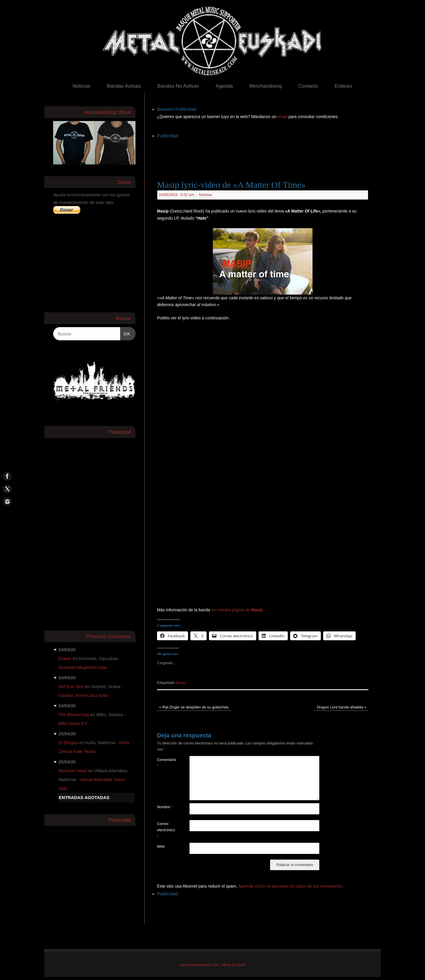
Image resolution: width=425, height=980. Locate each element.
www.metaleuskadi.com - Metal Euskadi (212, 965)
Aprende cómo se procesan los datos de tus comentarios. (291, 886)
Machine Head (73, 771)
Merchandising (265, 86)
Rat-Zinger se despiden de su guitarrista (194, 707)
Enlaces (344, 86)
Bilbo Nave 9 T (73, 723)
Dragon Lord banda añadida (341, 707)
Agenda (224, 86)
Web (161, 847)
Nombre (165, 807)
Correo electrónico (165, 830)
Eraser (65, 658)
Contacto (308, 86)
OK (125, 333)
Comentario (165, 763)
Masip (181, 683)
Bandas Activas (124, 86)
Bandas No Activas (178, 86)
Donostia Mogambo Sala (83, 667)
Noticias (81, 86)
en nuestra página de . (238, 610)
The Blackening (74, 714)
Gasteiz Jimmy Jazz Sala (83, 695)
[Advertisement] (264, 153)
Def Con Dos (71, 686)
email (283, 117)
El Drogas (68, 743)
